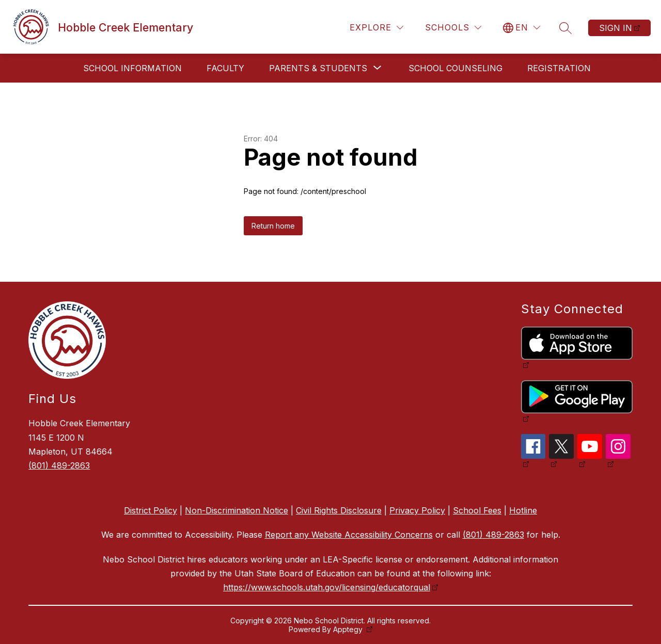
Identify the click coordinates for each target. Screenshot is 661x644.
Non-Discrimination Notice (237, 510)
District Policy (151, 510)
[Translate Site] (522, 28)
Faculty (225, 68)
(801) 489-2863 (59, 465)
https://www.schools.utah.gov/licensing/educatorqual (327, 587)
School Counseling (455, 68)
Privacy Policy (417, 510)
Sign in (616, 28)
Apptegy (349, 629)
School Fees (477, 510)
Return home (273, 226)
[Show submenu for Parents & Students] (318, 68)
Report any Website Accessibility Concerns (349, 535)
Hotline (523, 510)
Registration (559, 68)
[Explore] (376, 28)
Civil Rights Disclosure (339, 510)
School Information (132, 68)
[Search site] (565, 28)
